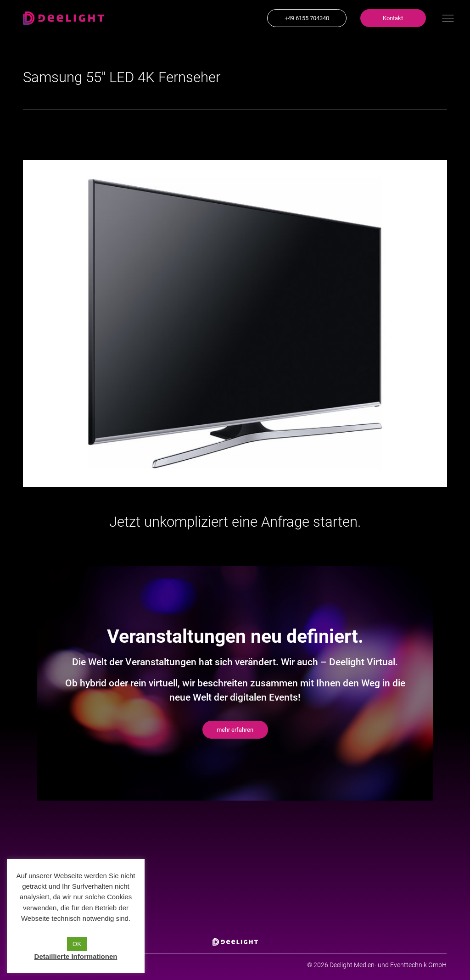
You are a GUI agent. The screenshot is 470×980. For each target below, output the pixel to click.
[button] (307, 18)
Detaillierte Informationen (76, 956)
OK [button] (77, 944)
